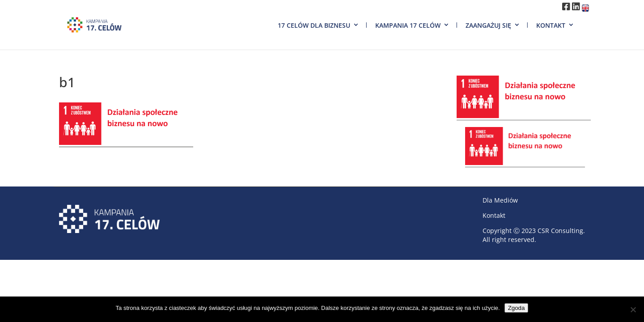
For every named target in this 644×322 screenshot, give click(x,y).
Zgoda (517, 308)
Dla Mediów (500, 200)
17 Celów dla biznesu (314, 25)
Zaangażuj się (488, 25)
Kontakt (551, 25)
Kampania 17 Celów (408, 25)
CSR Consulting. (561, 231)
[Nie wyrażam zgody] (633, 309)
